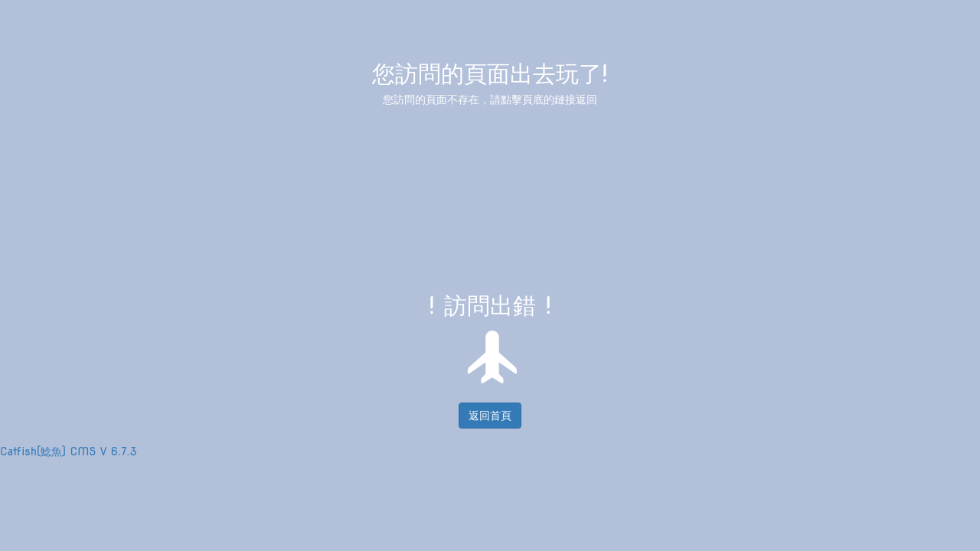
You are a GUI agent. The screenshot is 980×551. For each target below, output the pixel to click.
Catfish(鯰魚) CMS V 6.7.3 (69, 452)
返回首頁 (490, 416)
